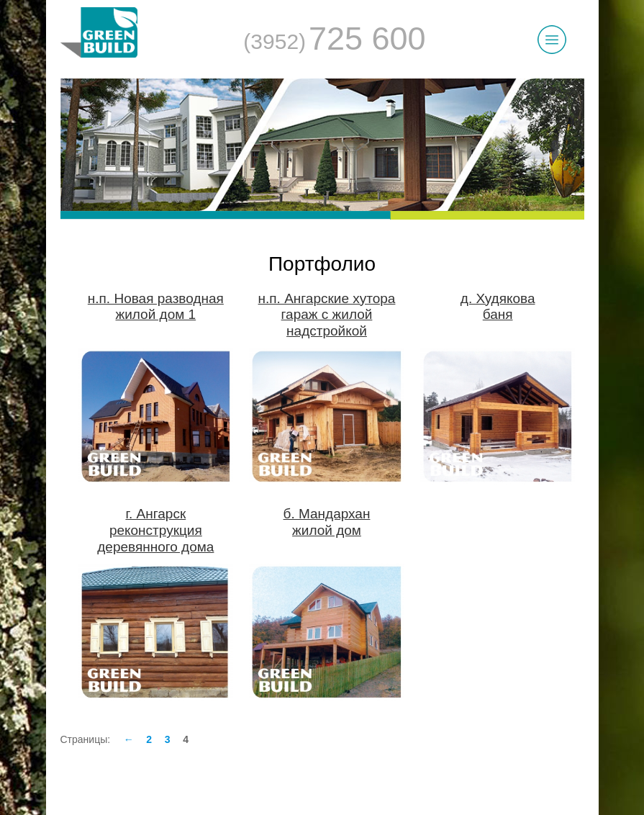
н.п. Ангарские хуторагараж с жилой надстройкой (327, 315)
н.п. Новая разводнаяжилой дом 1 (156, 307)
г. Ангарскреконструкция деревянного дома (155, 530)
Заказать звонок (331, 715)
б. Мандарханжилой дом (327, 522)
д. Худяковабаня (498, 307)
